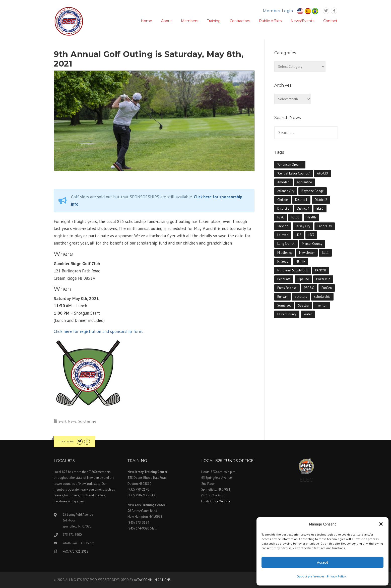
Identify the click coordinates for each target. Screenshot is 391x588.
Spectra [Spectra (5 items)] (303, 305)
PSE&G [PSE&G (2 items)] (309, 288)
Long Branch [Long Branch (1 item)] (286, 244)
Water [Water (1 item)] (308, 314)
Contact (330, 21)
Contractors (240, 21)
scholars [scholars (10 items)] (301, 297)
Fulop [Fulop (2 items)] (295, 217)
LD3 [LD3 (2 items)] (311, 235)
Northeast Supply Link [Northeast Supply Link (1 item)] (293, 270)
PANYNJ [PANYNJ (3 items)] (321, 270)
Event (62, 421)
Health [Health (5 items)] (311, 217)
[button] (381, 524)
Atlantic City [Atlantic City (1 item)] (286, 191)
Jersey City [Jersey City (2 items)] (303, 226)
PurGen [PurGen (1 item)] (327, 288)
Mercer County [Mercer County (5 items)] (312, 244)
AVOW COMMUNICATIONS (152, 580)
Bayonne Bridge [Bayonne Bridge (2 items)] (313, 191)
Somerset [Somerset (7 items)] (284, 305)
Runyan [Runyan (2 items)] (282, 297)
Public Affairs (270, 21)
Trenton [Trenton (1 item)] (322, 305)
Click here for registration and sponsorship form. (98, 331)
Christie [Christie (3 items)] (283, 200)
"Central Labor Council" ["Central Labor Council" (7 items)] (294, 173)
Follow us (66, 441)
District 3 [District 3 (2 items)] (283, 209)
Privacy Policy (336, 576)
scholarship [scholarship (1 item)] (322, 297)
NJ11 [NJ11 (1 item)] (325, 253)
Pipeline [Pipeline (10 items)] (303, 279)
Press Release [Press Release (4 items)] (287, 288)
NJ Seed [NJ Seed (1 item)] (283, 261)
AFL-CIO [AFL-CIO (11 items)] (322, 173)
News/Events (302, 21)
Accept (323, 562)
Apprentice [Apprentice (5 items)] (304, 182)
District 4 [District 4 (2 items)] (303, 209)
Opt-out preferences (311, 576)
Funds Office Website (216, 501)
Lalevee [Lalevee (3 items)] (283, 235)
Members (189, 21)
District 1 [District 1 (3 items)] (301, 200)
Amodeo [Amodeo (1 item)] (283, 182)
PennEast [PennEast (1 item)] (284, 279)
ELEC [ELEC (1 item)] (320, 209)
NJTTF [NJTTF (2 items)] (300, 261)
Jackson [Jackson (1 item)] (283, 226)
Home (146, 21)
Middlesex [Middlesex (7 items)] (285, 253)
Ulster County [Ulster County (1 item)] (287, 314)
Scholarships (87, 421)
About (167, 21)
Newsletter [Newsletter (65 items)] (307, 253)
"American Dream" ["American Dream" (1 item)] (290, 165)
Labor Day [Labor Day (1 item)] (325, 226)
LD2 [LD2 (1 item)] (298, 235)
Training (214, 21)
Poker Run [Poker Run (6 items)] (323, 279)
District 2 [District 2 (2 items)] (321, 200)
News (72, 421)
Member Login (278, 11)
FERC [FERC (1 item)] (281, 217)
